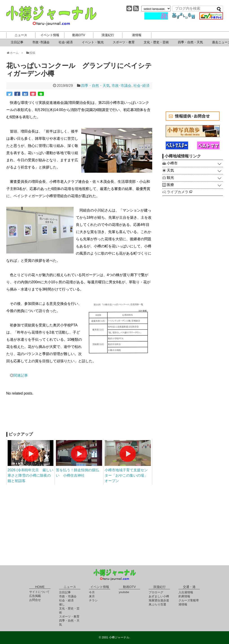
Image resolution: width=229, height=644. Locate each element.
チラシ (93, 600)
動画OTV (79, 35)
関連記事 (21, 375)
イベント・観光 (93, 42)
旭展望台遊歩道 (159, 600)
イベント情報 (50, 35)
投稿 (30, 53)
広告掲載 (35, 596)
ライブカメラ (179, 192)
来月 (92, 596)
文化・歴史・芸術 (156, 42)
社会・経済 (66, 600)
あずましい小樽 (159, 596)
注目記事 (17, 42)
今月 (92, 592)
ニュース (21, 35)
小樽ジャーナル (51, 16)
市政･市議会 (41, 42)
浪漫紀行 (108, 35)
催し (62, 604)
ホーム (14, 53)
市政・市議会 (68, 596)
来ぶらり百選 (157, 604)
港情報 (137, 35)
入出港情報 (186, 592)
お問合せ (35, 600)
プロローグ (156, 592)
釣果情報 (184, 596)
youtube (124, 592)
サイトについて (39, 592)
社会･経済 (66, 42)
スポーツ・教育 (124, 42)
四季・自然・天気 (190, 42)
